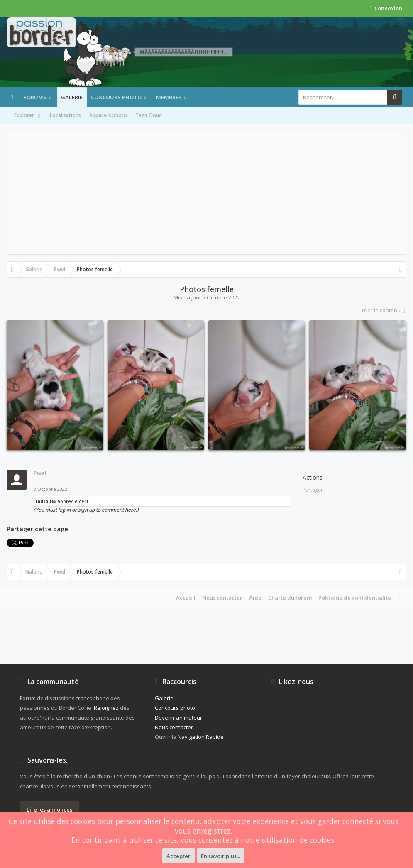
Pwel (40, 473)
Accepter (178, 856)
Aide (255, 598)
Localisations (65, 115)
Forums (35, 97)
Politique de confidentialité (355, 598)
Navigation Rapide (201, 737)
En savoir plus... (221, 856)
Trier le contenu (384, 310)
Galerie (72, 97)
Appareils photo (108, 115)
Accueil (186, 598)
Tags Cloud (149, 115)
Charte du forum (290, 598)
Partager (313, 490)
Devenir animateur (178, 718)
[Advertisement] (206, 193)
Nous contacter (222, 598)
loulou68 (46, 501)
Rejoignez (106, 708)
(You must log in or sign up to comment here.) (86, 510)
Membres (169, 97)
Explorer (28, 116)
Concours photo (116, 97)
